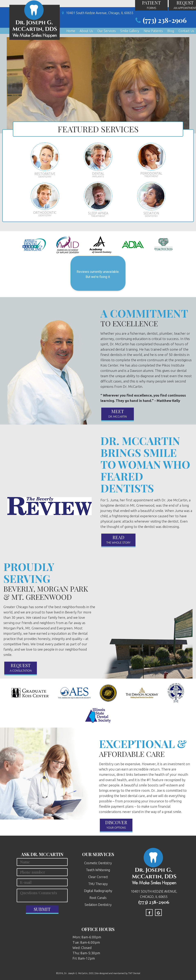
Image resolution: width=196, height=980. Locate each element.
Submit (42, 909)
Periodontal (151, 160)
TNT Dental (134, 973)
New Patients (153, 30)
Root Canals (98, 898)
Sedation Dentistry (98, 905)
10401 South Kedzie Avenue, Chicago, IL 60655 (97, 13)
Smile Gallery (130, 30)
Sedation (151, 200)
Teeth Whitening (98, 870)
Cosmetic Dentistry (98, 863)
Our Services (107, 30)
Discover (116, 825)
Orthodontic (45, 200)
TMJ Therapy (98, 884)
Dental (98, 160)
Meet (118, 414)
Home (71, 30)
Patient (151, 5)
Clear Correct (98, 877)
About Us (86, 30)
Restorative (45, 160)
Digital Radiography (98, 891)
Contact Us (186, 30)
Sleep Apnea (98, 200)
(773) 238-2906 (160, 21)
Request (21, 668)
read (118, 540)
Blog (171, 30)
